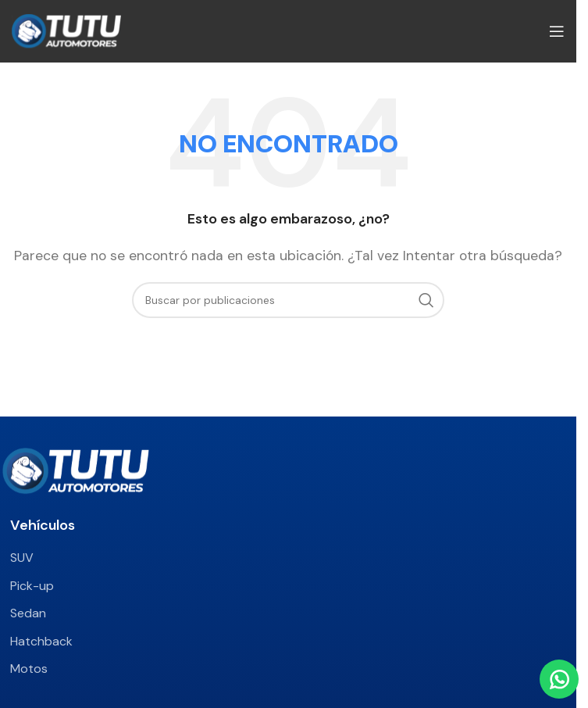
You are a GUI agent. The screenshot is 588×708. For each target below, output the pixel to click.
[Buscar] (288, 300)
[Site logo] (66, 30)
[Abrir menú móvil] (557, 31)
